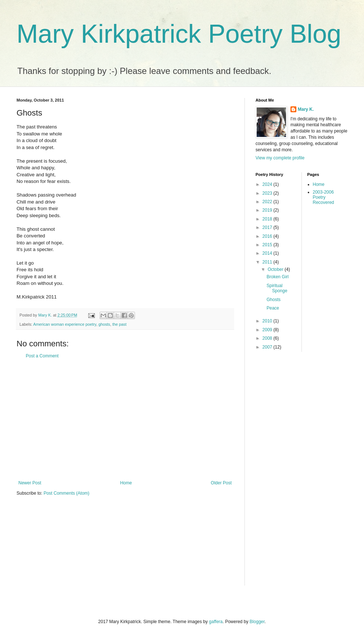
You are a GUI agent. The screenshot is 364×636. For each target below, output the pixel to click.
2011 (268, 262)
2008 (268, 338)
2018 (268, 219)
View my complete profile (280, 158)
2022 (268, 202)
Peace (273, 308)
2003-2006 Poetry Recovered (324, 197)
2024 (268, 184)
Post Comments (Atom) (66, 493)
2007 (268, 347)
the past (119, 324)
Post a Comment (42, 356)
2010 (268, 321)
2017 (268, 227)
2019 (268, 210)
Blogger (257, 622)
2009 (268, 330)
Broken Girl (278, 277)
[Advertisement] (125, 420)
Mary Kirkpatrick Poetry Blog (179, 34)
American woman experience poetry (65, 324)
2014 (268, 253)
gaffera (216, 622)
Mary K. (306, 109)
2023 (268, 193)
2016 (268, 236)
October (276, 269)
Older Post (221, 483)
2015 (268, 245)
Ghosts (274, 300)
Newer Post (30, 483)
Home (126, 483)
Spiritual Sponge (277, 288)
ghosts (104, 324)
